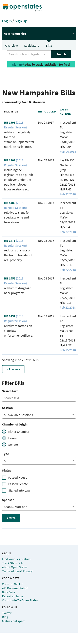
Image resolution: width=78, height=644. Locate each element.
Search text (10, 391)
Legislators (32, 45)
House (13, 438)
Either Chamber (19, 432)
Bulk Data (8, 592)
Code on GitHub (13, 584)
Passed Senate (18, 484)
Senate (13, 444)
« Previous (13, 369)
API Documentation (15, 588)
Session (7, 408)
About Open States (15, 567)
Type (5, 454)
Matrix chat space (14, 621)
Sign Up (21, 21)
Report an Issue (13, 596)
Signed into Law (19, 490)
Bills (49, 45)
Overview (12, 45)
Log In (7, 21)
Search (61, 54)
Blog (5, 617)
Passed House (18, 477)
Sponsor (8, 500)
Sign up (17, 64)
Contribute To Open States (20, 600)
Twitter (7, 613)
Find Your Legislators (16, 559)
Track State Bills (13, 563)
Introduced (47, 111)
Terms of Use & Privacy (17, 571)
